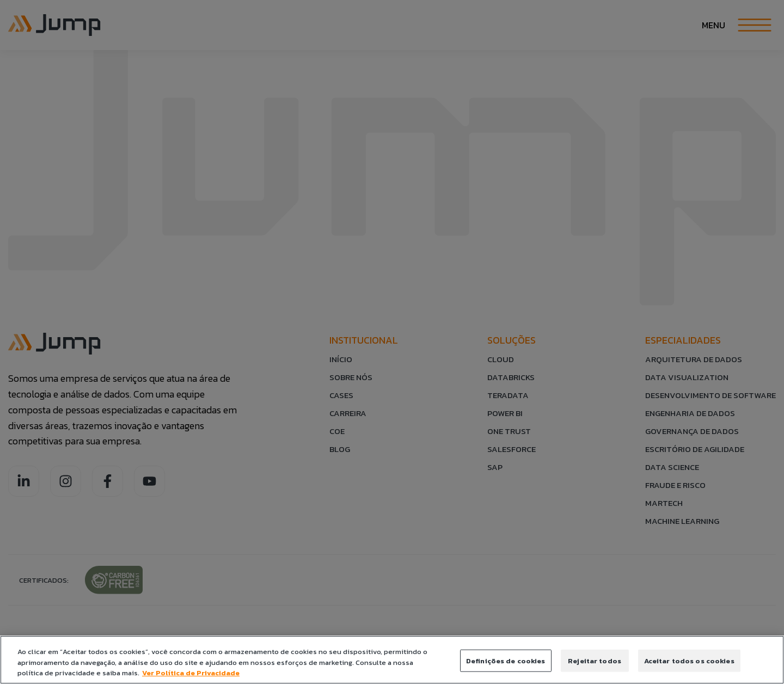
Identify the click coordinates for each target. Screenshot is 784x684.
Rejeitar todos (595, 660)
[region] (392, 660)
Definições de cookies (506, 660)
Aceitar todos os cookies (689, 660)
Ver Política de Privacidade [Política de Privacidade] (191, 673)
